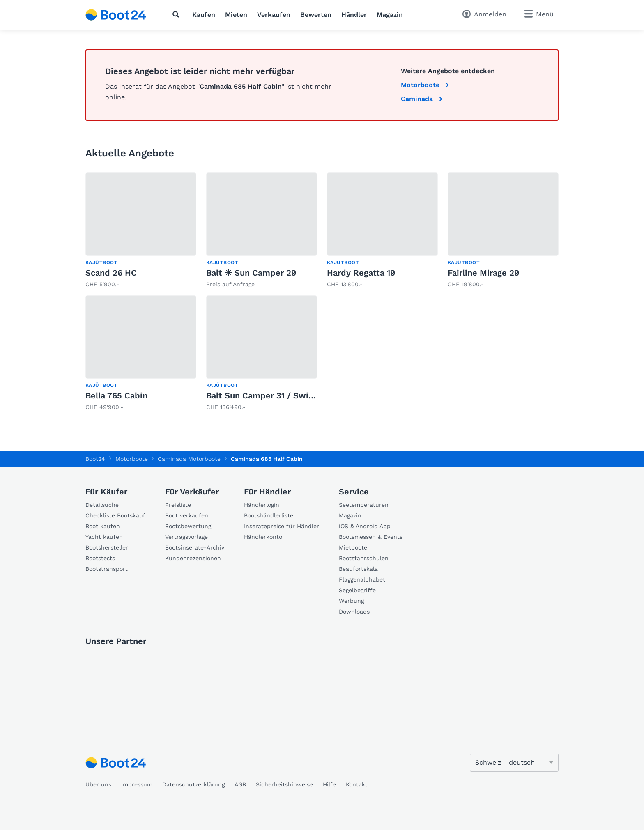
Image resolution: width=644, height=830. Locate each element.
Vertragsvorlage (186, 537)
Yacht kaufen (104, 537)
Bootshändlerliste (269, 515)
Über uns (98, 784)
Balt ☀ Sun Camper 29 (251, 273)
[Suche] (177, 14)
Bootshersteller (107, 547)
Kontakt (357, 784)
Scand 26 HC (111, 273)
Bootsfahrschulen (364, 558)
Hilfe (329, 784)
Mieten (236, 15)
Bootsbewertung (188, 526)
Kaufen (204, 15)
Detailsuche (102, 505)
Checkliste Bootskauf (115, 515)
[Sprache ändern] (514, 763)
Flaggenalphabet (362, 579)
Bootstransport (107, 569)
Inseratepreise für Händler (282, 526)
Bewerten (316, 15)
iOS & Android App (365, 526)
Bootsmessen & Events (371, 537)
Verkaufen (274, 15)
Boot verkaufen (187, 515)
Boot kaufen (103, 526)
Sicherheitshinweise (284, 784)
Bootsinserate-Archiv (195, 547)
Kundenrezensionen (193, 558)
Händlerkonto (263, 537)
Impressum (137, 784)
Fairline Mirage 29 (483, 273)
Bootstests (100, 558)
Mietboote (353, 547)
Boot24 (95, 459)
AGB (240, 784)
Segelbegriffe (357, 590)
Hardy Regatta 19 (361, 273)
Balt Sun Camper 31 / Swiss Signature (282, 395)
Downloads (354, 612)
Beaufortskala (358, 569)
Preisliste (178, 505)
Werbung (351, 601)
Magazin (390, 15)
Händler (354, 15)
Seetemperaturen (364, 505)
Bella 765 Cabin (116, 395)
